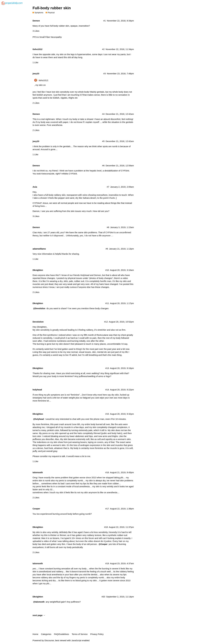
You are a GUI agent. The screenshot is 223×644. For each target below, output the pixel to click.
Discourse (49, 640)
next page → (39, 615)
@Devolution (39, 308)
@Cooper (103, 544)
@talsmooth (39, 602)
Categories (46, 634)
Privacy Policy (97, 634)
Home (35, 634)
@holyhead (38, 419)
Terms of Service (80, 634)
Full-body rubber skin (52, 8)
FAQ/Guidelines (62, 634)
